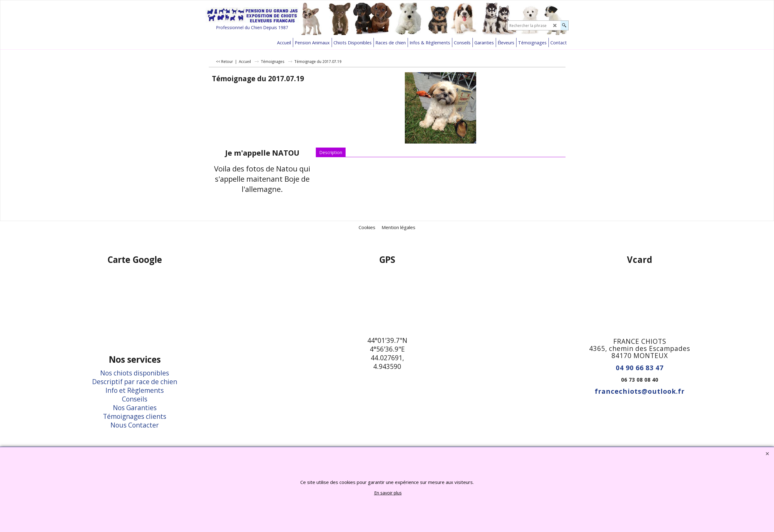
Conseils (135, 399)
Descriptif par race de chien (135, 382)
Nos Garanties (135, 408)
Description (331, 152)
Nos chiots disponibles (135, 373)
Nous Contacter (135, 425)
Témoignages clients (135, 416)
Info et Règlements (135, 390)
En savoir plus (388, 493)
